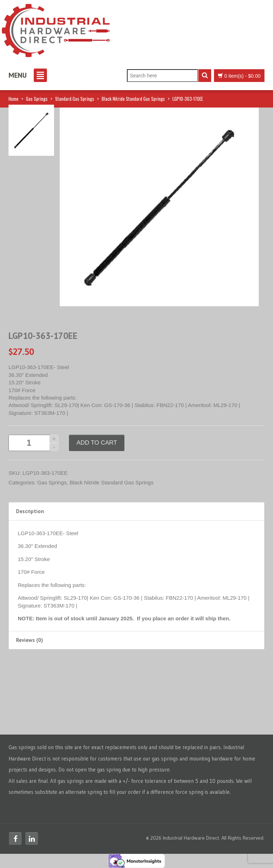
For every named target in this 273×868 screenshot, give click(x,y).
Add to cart (97, 443)
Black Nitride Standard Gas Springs (133, 99)
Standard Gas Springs (75, 99)
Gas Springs (37, 99)
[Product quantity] (34, 443)
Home (14, 99)
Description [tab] (30, 511)
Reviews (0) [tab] (30, 640)
